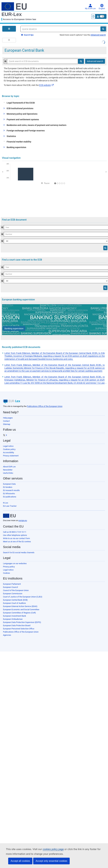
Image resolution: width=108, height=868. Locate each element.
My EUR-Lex (90, 7)
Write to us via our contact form (16, 538)
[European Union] (9, 516)
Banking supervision (16, 147)
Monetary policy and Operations (22, 114)
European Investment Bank (15, 616)
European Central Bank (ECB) (15, 600)
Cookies (7, 573)
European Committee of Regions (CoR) (19, 613)
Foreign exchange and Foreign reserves (26, 131)
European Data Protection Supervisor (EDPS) (22, 622)
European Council (10, 587)
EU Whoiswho (9, 494)
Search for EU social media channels (19, 552)
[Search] (103, 29)
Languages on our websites (15, 563)
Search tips (27, 35)
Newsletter (8, 470)
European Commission (13, 594)
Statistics (11, 136)
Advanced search (98, 35)
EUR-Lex (12, 14)
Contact (6, 421)
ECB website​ (46, 85)
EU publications (10, 497)
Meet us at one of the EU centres (17, 542)
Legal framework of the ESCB (20, 103)
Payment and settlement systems (23, 119)
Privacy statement (11, 456)
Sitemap (7, 424)
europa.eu (23, 520)
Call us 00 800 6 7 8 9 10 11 (15, 532)
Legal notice (8, 446)
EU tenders (8, 487)
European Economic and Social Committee (21, 610)
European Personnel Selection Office (19, 629)
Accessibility (8, 452)
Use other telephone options (15, 535)
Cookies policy (9, 449)
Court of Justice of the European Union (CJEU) (23, 597)
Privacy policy (9, 567)
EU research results (11, 490)
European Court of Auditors (14, 603)
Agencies (7, 635)
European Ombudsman (13, 619)
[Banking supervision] (14, 329)
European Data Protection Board (17, 625)
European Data (9, 484)
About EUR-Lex (9, 467)
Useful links (8, 473)
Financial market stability (18, 142)
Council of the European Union (16, 590)
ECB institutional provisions (20, 108)
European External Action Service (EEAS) (20, 606)
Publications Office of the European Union (45, 406)
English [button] (102, 7)
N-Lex (6, 503)
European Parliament (12, 584)
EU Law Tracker (10, 506)
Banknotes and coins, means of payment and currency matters (37, 125)
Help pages (8, 418)
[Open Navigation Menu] (9, 29)
